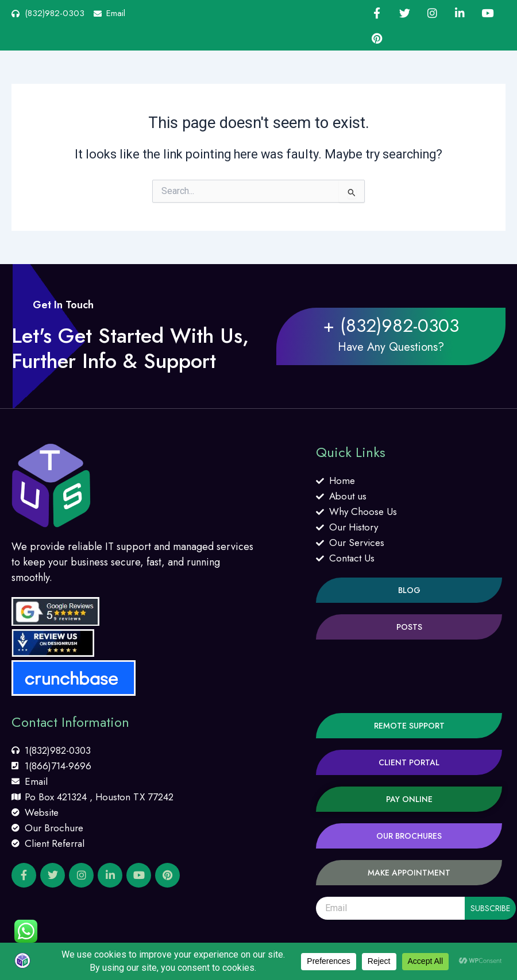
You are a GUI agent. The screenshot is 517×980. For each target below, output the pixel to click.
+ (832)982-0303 (391, 326)
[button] (409, 590)
